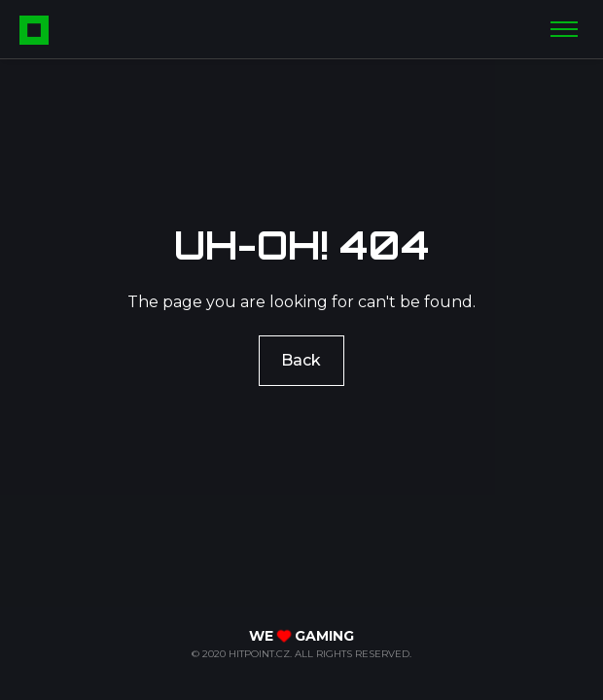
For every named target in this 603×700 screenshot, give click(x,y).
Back (302, 359)
